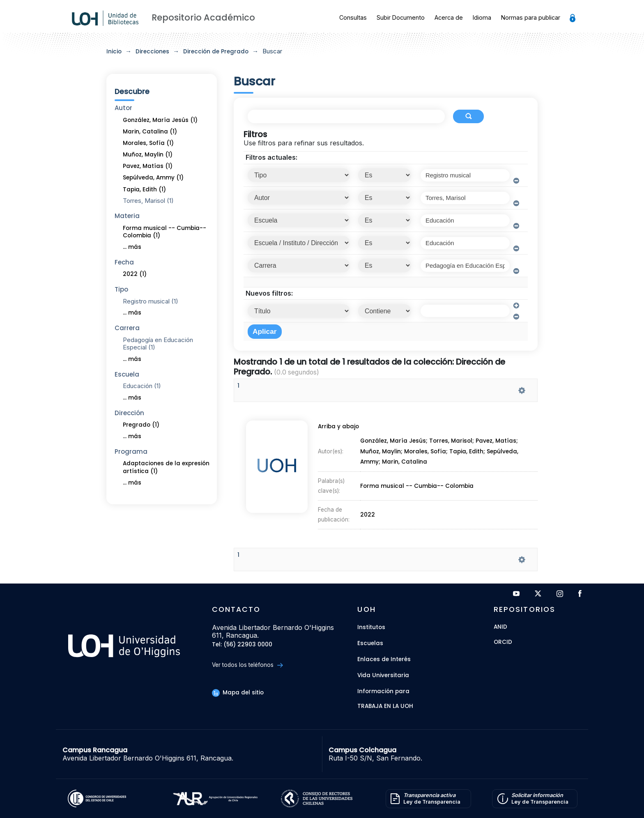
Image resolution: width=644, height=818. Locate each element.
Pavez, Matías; (498, 443)
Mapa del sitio (238, 693)
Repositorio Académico (203, 17)
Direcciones (152, 52)
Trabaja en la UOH (385, 707)
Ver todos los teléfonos (247, 665)
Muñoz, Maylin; (382, 453)
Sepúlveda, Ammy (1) (153, 178)
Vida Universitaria (383, 675)
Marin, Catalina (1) (150, 132)
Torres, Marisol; (453, 443)
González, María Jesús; (395, 443)
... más (132, 247)
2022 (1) (135, 274)
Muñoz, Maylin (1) (148, 155)
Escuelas (370, 643)
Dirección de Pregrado (216, 52)
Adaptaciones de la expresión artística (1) (166, 467)
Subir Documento (401, 17)
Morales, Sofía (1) (148, 143)
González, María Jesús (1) (160, 120)
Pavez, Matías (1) (148, 166)
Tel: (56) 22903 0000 (242, 645)
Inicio (114, 52)
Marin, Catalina (405, 463)
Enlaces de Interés (384, 659)
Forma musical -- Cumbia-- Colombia (417, 485)
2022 (368, 511)
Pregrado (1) (141, 425)
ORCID (503, 642)
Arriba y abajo (337, 430)
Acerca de (449, 17)
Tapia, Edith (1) (144, 190)
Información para (383, 691)
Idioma (482, 17)
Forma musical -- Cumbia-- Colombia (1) (164, 232)
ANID (500, 627)
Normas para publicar (531, 17)
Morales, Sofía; (427, 453)
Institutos (371, 627)
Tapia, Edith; (469, 453)
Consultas (353, 17)
